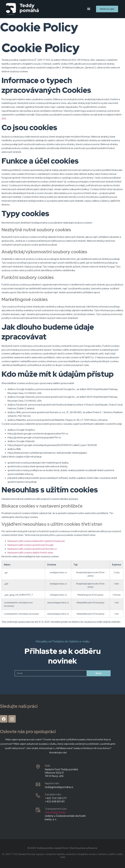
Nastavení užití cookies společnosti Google (31, 545)
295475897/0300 (55, 813)
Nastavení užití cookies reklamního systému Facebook (36, 541)
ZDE (4, 118)
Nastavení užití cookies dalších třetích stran (30, 553)
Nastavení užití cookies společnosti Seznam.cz (32, 549)
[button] (89, 9)
